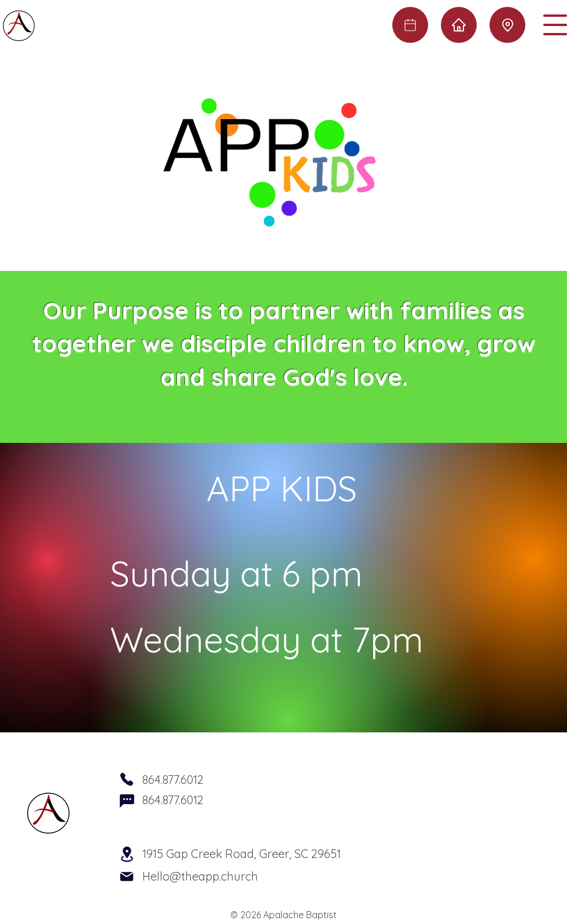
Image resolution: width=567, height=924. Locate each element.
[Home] (459, 25)
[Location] (507, 25)
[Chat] (127, 801)
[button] (555, 25)
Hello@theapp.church (200, 876)
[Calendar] (410, 25)
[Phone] (127, 779)
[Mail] (127, 877)
